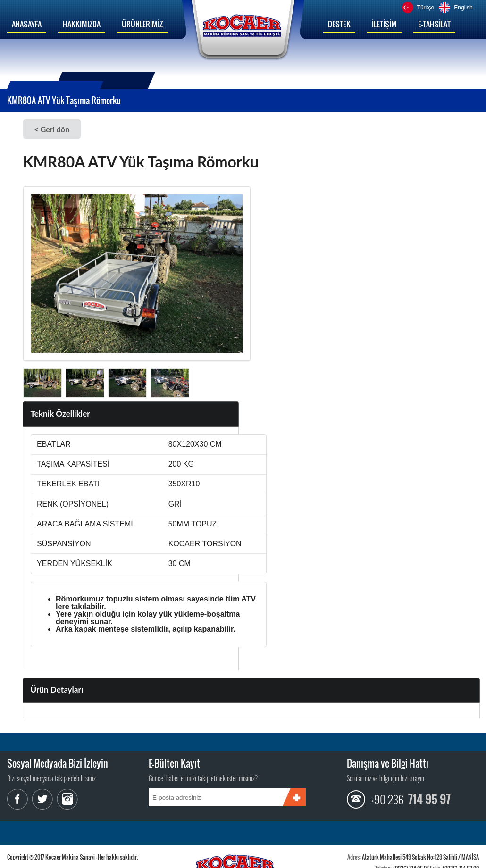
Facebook (19, 799)
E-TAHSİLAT (434, 24)
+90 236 (387, 799)
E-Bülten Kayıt (174, 763)
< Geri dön (52, 129)
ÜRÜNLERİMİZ (142, 24)
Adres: (354, 857)
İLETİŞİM (384, 24)
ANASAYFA (27, 24)
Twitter (42, 799)
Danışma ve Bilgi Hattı (388, 763)
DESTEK (339, 24)
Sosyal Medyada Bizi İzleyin (58, 763)
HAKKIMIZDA (82, 24)
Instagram (66, 799)
